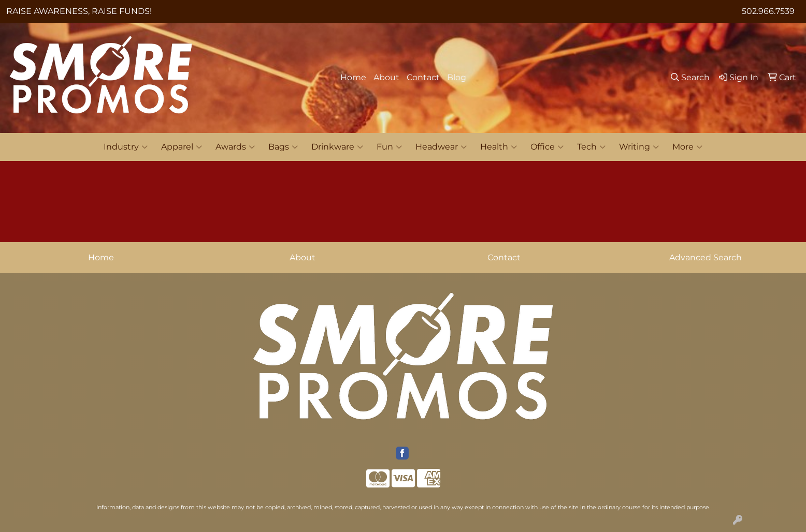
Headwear (441, 147)
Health (499, 147)
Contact (423, 77)
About (386, 77)
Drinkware (337, 147)
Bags (283, 147)
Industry (126, 147)
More (687, 147)
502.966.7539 (768, 11)
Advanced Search (706, 257)
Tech (591, 147)
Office (547, 147)
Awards (235, 147)
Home (353, 77)
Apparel (182, 147)
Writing (639, 147)
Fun (389, 147)
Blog (457, 77)
